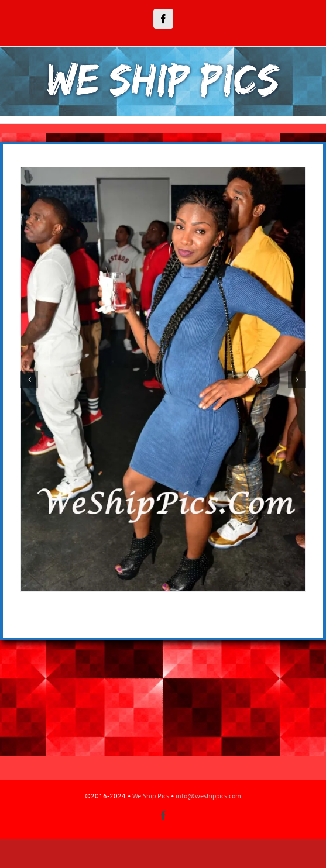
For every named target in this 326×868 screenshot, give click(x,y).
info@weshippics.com (208, 796)
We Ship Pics (151, 796)
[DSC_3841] (163, 172)
